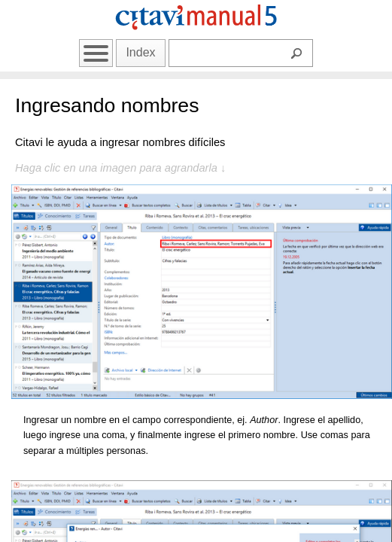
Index (140, 52)
